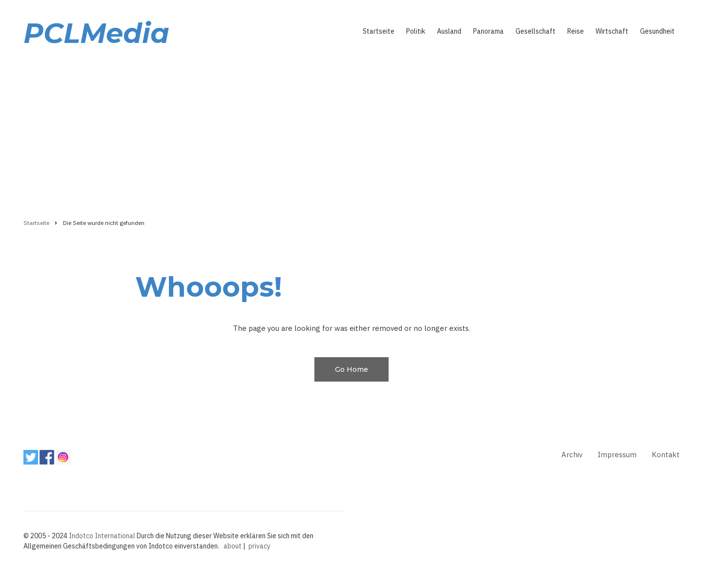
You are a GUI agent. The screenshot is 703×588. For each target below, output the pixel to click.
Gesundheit (657, 31)
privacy (259, 546)
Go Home (351, 369)
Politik (416, 31)
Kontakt (666, 455)
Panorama (488, 31)
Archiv (572, 455)
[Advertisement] (351, 130)
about (233, 546)
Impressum (617, 455)
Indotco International (102, 536)
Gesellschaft (536, 31)
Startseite (379, 31)
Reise (576, 31)
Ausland (449, 31)
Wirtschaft (612, 31)
